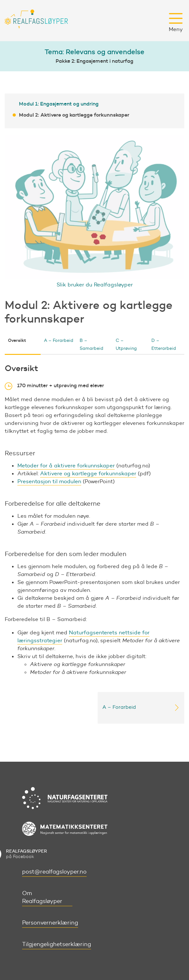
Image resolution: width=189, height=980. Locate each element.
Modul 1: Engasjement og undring (59, 104)
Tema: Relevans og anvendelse (94, 52)
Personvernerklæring (50, 923)
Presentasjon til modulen (49, 481)
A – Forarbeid (59, 340)
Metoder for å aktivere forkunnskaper (66, 465)
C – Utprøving (126, 344)
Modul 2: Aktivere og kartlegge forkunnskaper (74, 115)
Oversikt (17, 340)
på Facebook (27, 854)
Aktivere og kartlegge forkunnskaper (88, 473)
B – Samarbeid (91, 344)
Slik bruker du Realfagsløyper (95, 285)
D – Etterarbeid (164, 344)
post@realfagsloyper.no (54, 872)
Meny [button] (176, 22)
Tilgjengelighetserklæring (57, 944)
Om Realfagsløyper (42, 897)
